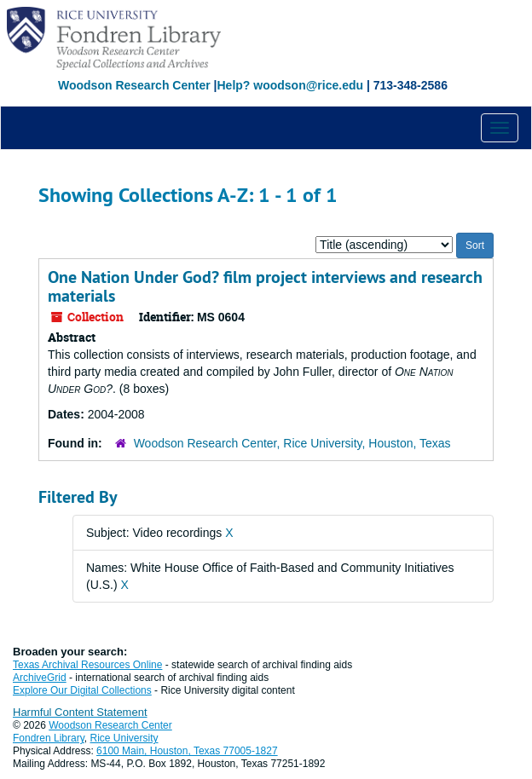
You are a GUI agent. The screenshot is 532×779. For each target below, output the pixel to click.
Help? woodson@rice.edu (290, 85)
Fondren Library (49, 738)
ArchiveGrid (40, 678)
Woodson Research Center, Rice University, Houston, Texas (292, 443)
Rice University (124, 738)
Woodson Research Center (134, 85)
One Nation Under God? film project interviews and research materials (265, 286)
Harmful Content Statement (80, 712)
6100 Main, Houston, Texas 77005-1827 (187, 751)
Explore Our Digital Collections (82, 690)
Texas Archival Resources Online (87, 665)
